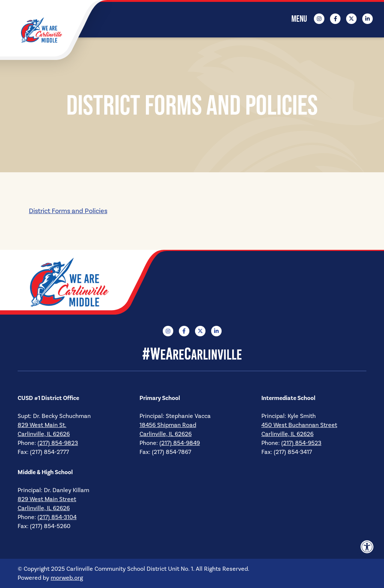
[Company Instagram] (319, 19)
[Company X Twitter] (351, 19)
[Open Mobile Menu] (300, 19)
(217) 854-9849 (180, 443)
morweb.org (67, 578)
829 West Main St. (42, 425)
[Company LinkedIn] (367, 19)
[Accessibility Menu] (367, 547)
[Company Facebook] (335, 19)
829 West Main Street (47, 499)
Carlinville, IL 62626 (44, 434)
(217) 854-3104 (57, 517)
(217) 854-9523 (301, 443)
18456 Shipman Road (168, 425)
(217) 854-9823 (58, 443)
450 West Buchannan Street (299, 425)
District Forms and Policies (68, 211)
